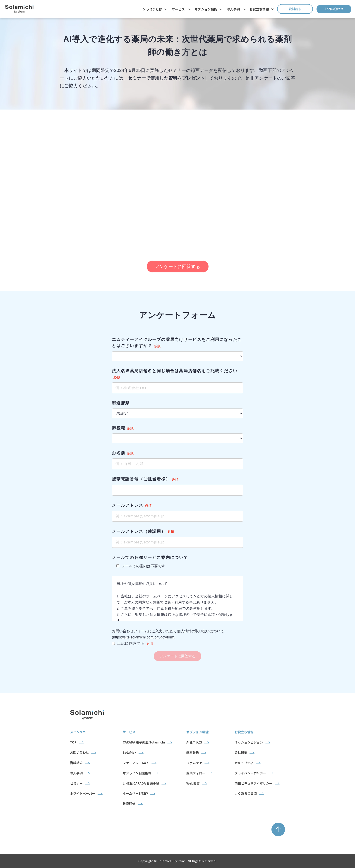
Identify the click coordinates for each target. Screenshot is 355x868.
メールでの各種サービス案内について (150, 557)
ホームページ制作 (135, 793)
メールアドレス (128, 505)
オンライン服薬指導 (137, 773)
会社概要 (241, 752)
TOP (73, 742)
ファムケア (194, 763)
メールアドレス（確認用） (139, 531)
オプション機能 (206, 9)
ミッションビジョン (249, 742)
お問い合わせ (338, 9)
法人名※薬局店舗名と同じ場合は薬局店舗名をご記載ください (175, 371)
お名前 (119, 453)
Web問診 (193, 783)
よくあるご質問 (246, 793)
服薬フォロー (196, 773)
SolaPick (130, 752)
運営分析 (193, 752)
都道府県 (121, 403)
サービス (178, 9)
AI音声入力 (194, 742)
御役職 (119, 428)
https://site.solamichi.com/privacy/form (144, 637)
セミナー (76, 783)
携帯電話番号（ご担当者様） (141, 479)
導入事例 (233, 9)
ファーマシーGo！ (136, 763)
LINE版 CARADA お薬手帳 (141, 783)
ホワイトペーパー (83, 793)
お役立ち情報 (259, 9)
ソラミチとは (152, 9)
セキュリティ (244, 763)
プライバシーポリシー (250, 773)
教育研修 (129, 804)
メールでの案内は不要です (141, 566)
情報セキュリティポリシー (253, 783)
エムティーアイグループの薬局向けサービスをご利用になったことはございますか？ (177, 343)
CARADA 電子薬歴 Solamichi (144, 742)
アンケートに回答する (177, 267)
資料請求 (301, 9)
